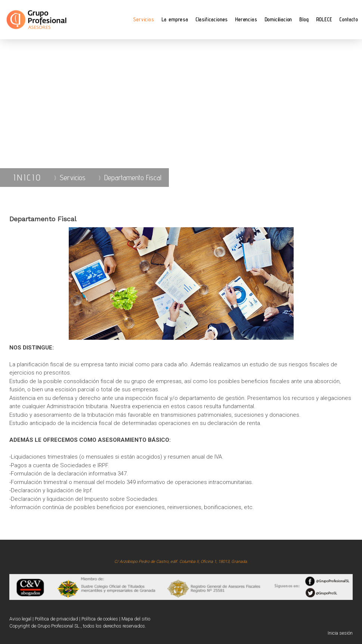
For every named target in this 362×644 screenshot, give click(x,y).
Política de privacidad (56, 619)
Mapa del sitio (136, 619)
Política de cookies (100, 619)
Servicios (143, 19)
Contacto (349, 19)
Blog (304, 19)
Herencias (246, 19)
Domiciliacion (279, 19)
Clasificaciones (212, 19)
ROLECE (324, 19)
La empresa (175, 19)
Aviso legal (20, 619)
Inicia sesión (340, 633)
